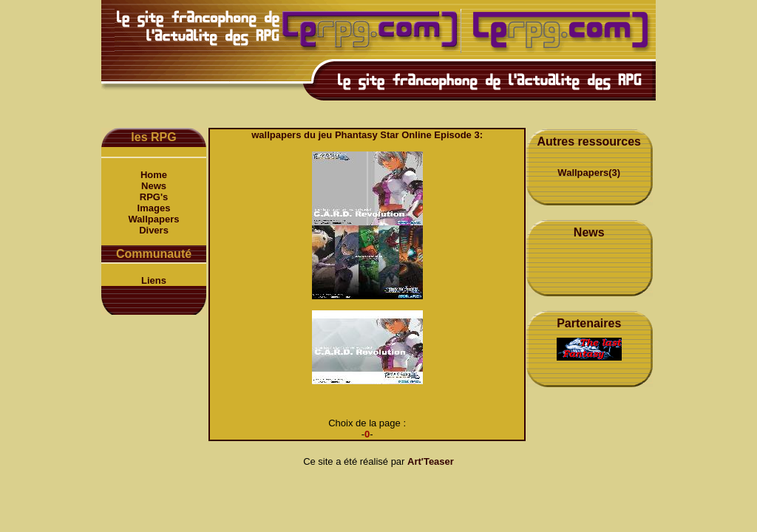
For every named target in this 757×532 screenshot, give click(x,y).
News (154, 186)
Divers (154, 230)
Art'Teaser (431, 461)
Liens (154, 280)
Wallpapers (154, 219)
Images (154, 208)
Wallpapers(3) (589, 173)
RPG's (154, 197)
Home (154, 175)
